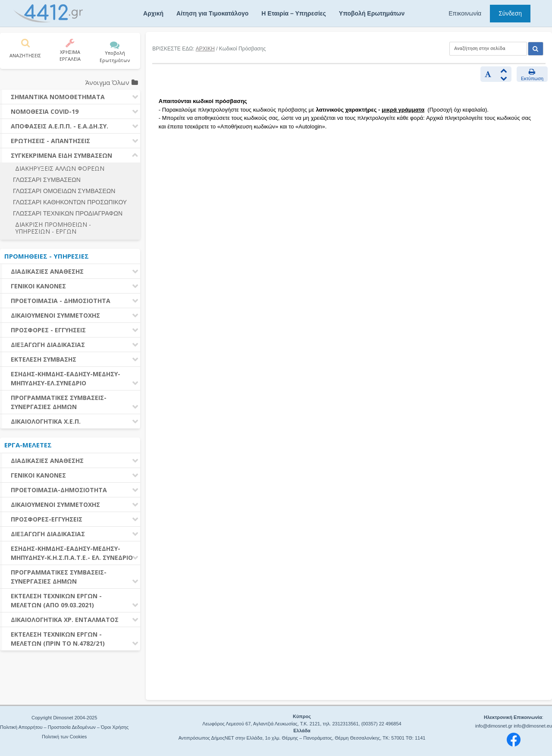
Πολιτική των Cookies (64, 737)
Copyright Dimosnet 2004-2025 (64, 718)
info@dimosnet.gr (494, 726)
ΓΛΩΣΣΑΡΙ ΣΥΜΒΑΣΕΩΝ (47, 180)
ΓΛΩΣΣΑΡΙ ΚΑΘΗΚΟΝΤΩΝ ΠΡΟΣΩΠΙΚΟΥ (70, 202)
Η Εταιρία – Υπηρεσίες (293, 13)
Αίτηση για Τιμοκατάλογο (212, 13)
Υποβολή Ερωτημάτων (372, 13)
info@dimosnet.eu (533, 726)
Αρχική (153, 13)
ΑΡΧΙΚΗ (205, 49)
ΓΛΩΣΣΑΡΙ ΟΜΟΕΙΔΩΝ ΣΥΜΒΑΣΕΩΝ (64, 191)
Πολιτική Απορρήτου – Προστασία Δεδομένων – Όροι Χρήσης (64, 727)
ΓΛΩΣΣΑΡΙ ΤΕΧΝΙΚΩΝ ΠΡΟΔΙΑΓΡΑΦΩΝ (68, 213)
